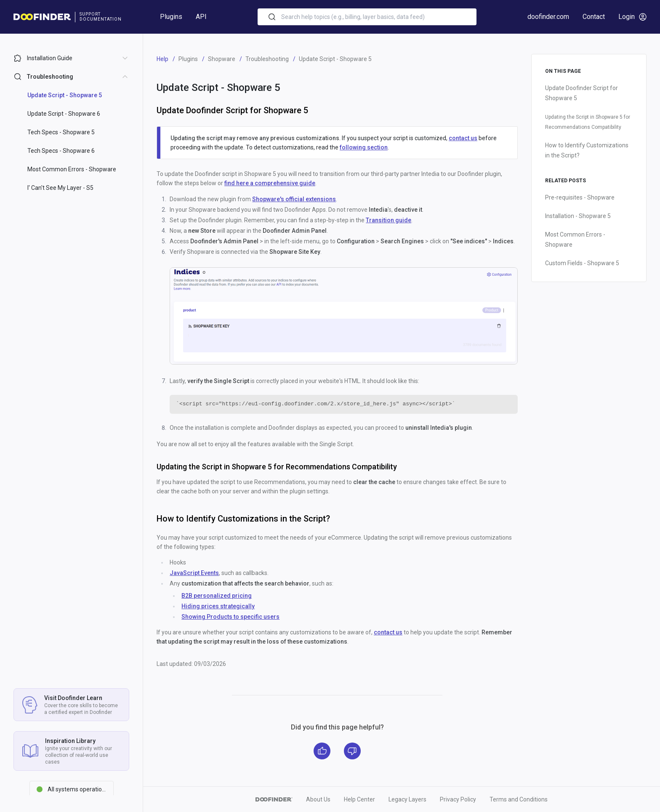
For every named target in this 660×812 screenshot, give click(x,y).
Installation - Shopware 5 (578, 216)
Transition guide (389, 220)
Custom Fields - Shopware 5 (582, 263)
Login (632, 17)
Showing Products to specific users (230, 617)
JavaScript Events (194, 573)
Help (162, 59)
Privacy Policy (458, 799)
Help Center (359, 799)
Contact (594, 17)
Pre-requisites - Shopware (580, 197)
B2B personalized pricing (217, 596)
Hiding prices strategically (218, 606)
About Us (318, 799)
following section (364, 147)
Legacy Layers (407, 799)
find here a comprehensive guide (270, 183)
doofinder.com (548, 17)
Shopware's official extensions (294, 199)
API (201, 17)
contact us (463, 138)
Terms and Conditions (519, 799)
